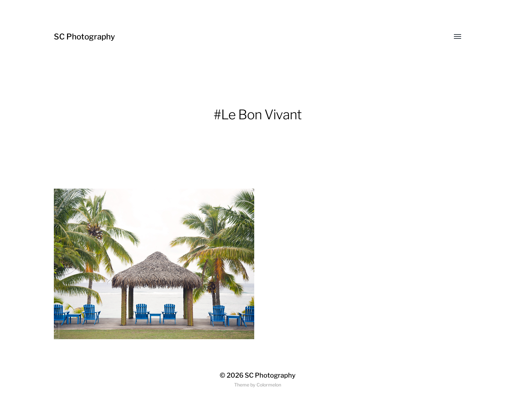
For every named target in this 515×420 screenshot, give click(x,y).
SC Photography (84, 37)
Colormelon (269, 385)
